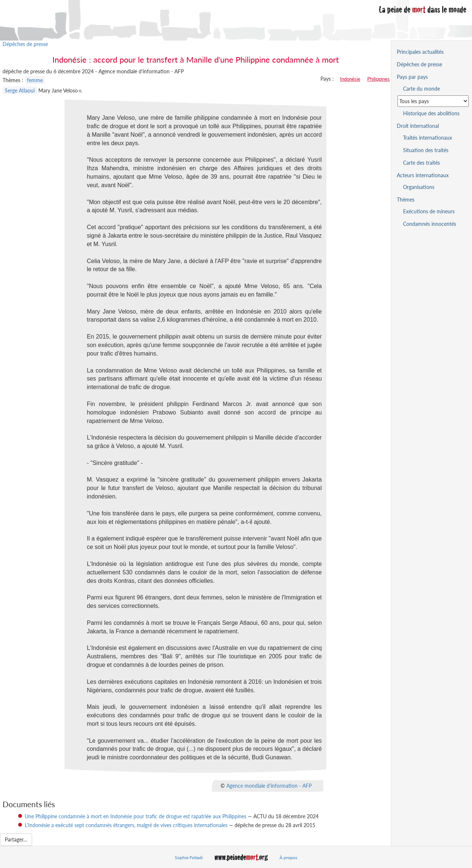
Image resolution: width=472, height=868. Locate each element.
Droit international (418, 126)
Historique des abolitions (431, 113)
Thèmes (406, 199)
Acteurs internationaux (423, 175)
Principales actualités (420, 52)
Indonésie (350, 79)
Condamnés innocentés (430, 224)
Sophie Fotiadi (189, 857)
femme (35, 80)
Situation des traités (426, 150)
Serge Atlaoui (20, 90)
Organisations (419, 187)
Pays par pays (412, 77)
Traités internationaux (428, 138)
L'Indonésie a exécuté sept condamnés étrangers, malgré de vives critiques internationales (126, 825)
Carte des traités (421, 163)
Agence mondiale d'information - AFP (269, 786)
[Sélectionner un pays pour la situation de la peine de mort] (433, 101)
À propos (288, 857)
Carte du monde (421, 89)
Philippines (379, 79)
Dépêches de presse (25, 44)
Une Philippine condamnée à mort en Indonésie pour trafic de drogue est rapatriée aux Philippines (136, 816)
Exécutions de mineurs (429, 211)
